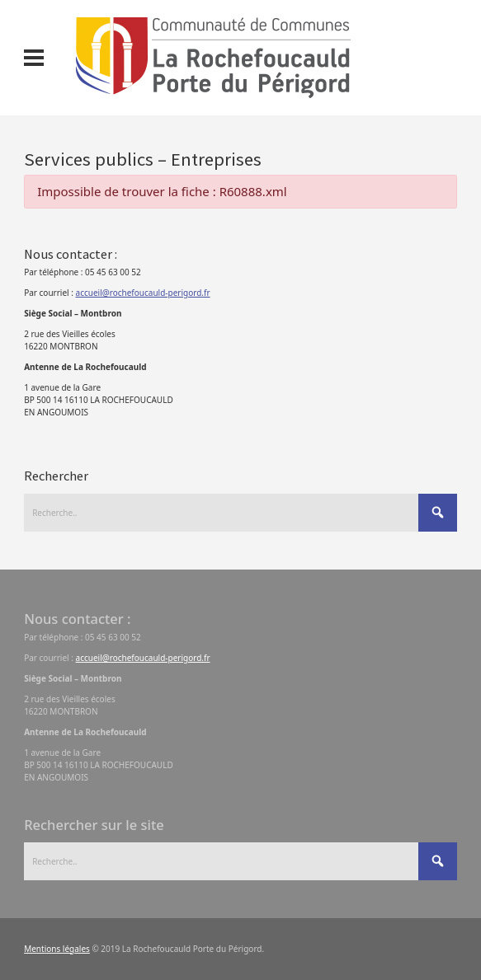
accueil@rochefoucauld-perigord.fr (143, 293)
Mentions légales (57, 949)
